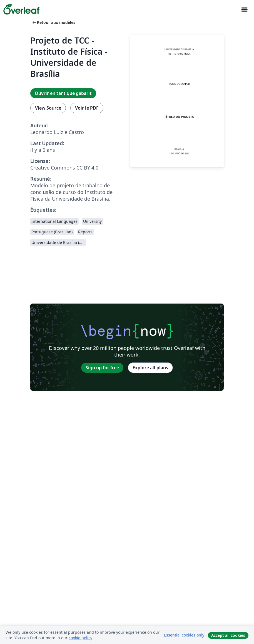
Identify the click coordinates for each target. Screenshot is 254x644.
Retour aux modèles (53, 22)
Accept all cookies (228, 635)
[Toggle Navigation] (244, 10)
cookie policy (80, 638)
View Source (48, 108)
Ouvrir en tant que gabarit (63, 93)
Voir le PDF (87, 108)
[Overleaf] (21, 9)
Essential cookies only (184, 635)
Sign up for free (102, 368)
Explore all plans (150, 368)
